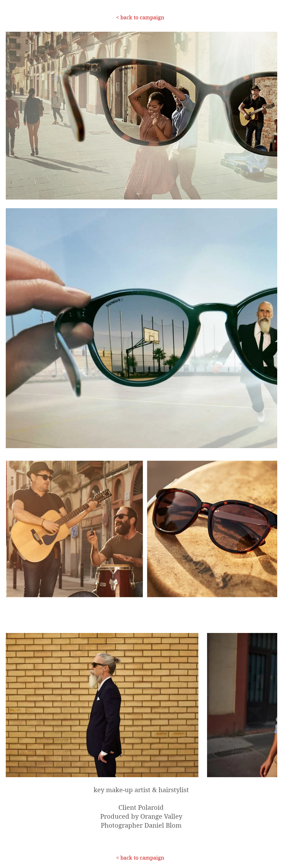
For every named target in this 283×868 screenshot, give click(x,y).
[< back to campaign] (140, 17)
